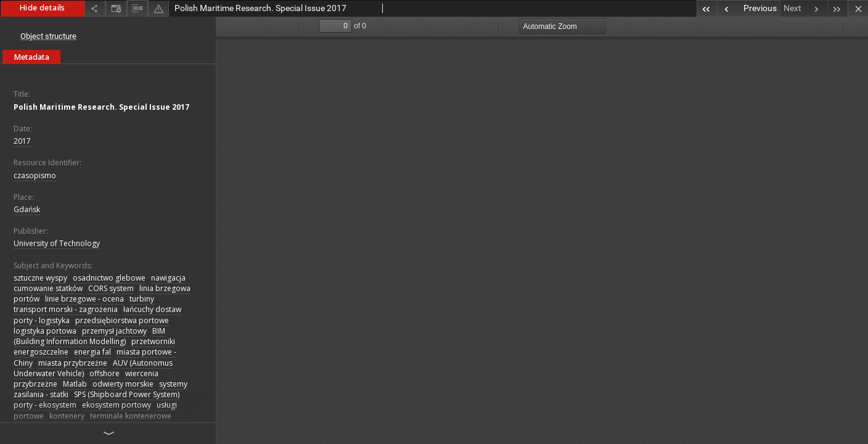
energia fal (92, 352)
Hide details (42, 8)
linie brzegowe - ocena (84, 299)
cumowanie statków (48, 288)
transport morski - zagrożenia (66, 309)
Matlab (75, 384)
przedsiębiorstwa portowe (122, 320)
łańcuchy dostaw (152, 309)
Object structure (48, 36)
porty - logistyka (42, 320)
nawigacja (168, 278)
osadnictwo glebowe (109, 278)
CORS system (111, 288)
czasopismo (35, 175)
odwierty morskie (123, 384)
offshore (104, 373)
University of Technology (57, 243)
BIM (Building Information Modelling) (89, 336)
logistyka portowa (45, 331)
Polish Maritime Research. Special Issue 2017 (101, 107)
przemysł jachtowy (114, 331)
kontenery (67, 416)
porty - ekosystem (45, 405)
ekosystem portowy (117, 405)
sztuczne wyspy (40, 278)
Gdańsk (27, 209)
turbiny (142, 299)
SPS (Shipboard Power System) (127, 394)
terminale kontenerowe (131, 416)
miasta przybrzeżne (73, 363)
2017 (22, 141)
